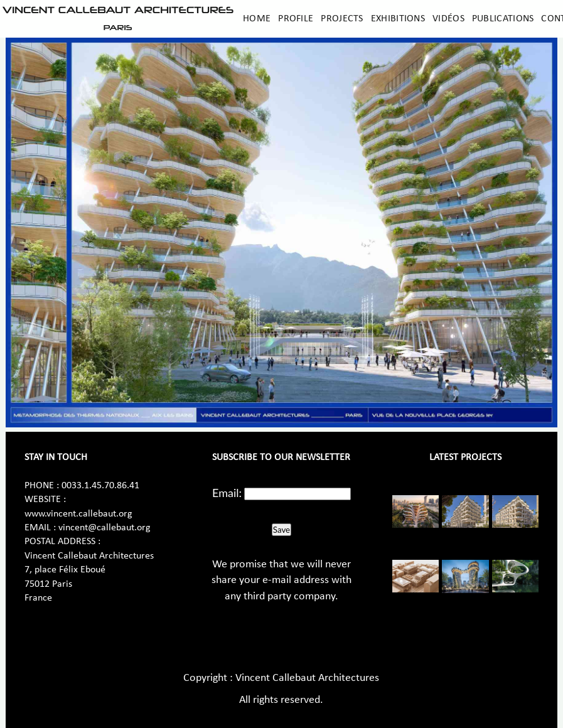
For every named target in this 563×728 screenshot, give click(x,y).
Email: (227, 493)
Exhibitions (398, 19)
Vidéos (448, 19)
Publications (503, 19)
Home (257, 19)
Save (281, 530)
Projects (342, 19)
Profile (296, 19)
